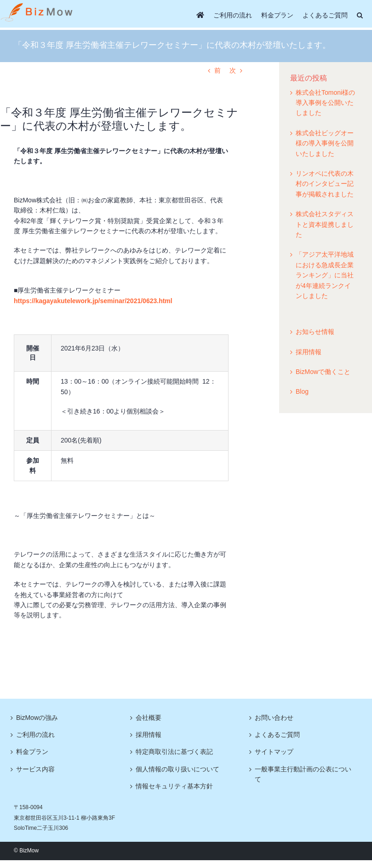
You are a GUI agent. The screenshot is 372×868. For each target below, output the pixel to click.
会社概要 (149, 718)
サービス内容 (35, 769)
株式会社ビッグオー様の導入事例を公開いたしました (325, 143)
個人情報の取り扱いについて (177, 769)
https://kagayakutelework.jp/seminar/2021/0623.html (93, 301)
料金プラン (32, 752)
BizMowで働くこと (323, 372)
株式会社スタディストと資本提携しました (325, 224)
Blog (302, 391)
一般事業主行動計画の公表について (303, 774)
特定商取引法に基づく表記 (174, 752)
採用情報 (309, 352)
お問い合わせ (274, 718)
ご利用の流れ (35, 735)
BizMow (29, 851)
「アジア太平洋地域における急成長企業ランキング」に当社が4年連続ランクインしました (325, 275)
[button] (360, 15)
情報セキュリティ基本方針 (174, 786)
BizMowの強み (37, 718)
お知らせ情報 (315, 332)
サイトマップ (274, 752)
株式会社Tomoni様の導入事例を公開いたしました (325, 103)
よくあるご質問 (277, 735)
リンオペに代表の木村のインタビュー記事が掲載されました (325, 184)
